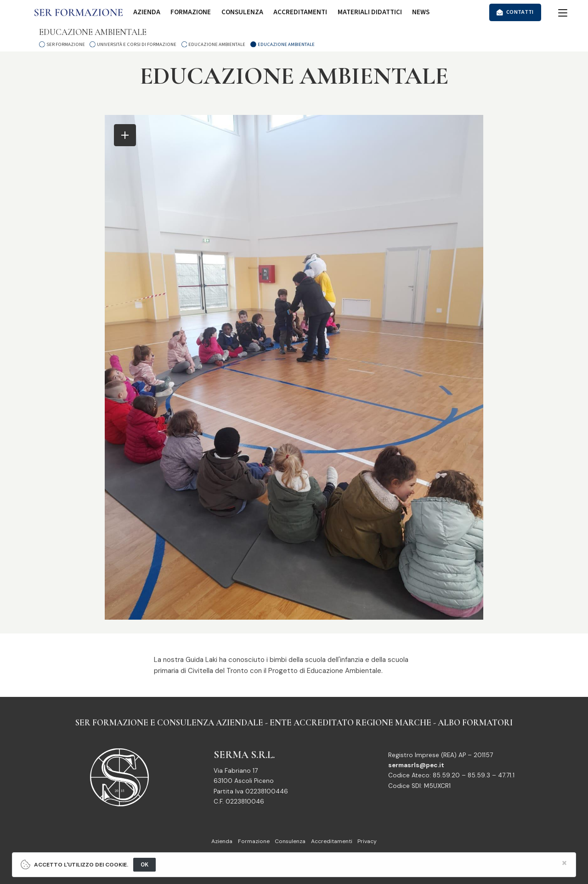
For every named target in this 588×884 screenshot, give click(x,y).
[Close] (564, 863)
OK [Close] (145, 864)
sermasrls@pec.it (416, 765)
